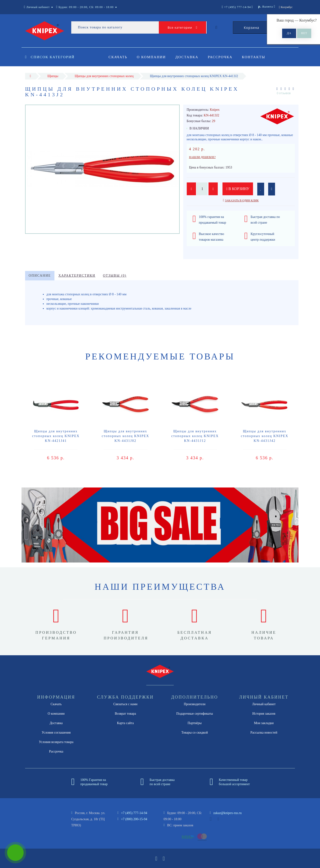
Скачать (118, 57)
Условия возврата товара (56, 742)
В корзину (238, 189)
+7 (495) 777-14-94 (134, 813)
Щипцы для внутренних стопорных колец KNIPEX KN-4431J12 (195, 436)
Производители (195, 704)
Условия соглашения (56, 733)
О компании (152, 57)
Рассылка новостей (264, 733)
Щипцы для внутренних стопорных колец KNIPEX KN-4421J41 (56, 436)
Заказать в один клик (242, 200)
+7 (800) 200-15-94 (134, 819)
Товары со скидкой (195, 733)
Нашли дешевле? (202, 157)
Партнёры (195, 723)
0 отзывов (284, 93)
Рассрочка (222, 57)
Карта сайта (125, 723)
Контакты (257, 57)
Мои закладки (264, 723)
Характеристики (77, 276)
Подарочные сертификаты (195, 714)
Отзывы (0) (115, 276)
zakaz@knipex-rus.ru (227, 813)
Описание (40, 276)
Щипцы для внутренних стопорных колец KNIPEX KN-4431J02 (125, 436)
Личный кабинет (264, 704)
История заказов (264, 714)
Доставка (188, 57)
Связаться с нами (125, 704)
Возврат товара (125, 714)
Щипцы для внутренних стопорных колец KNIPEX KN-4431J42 (265, 436)
